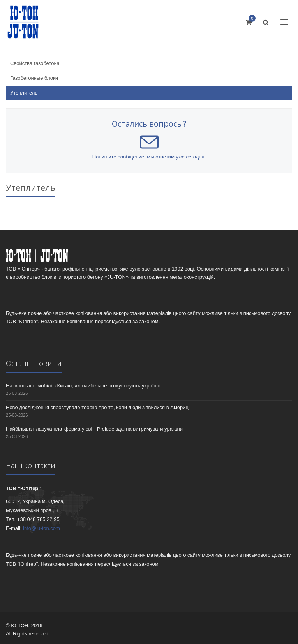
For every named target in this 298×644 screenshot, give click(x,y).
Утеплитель (24, 93)
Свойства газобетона (35, 63)
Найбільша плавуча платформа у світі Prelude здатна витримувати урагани (94, 429)
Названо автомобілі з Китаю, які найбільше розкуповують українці (83, 386)
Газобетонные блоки (34, 78)
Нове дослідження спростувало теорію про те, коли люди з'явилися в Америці (98, 407)
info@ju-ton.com (41, 528)
